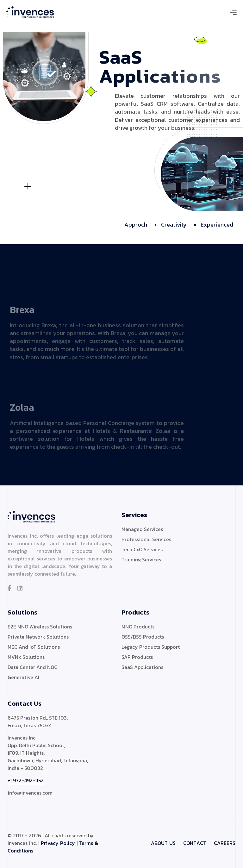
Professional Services (146, 539)
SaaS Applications (142, 667)
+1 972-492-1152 (26, 780)
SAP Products (137, 657)
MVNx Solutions (26, 657)
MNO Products (138, 627)
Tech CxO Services (142, 549)
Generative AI (23, 677)
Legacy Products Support (151, 647)
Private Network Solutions (38, 637)
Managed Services (142, 529)
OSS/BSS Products (143, 637)
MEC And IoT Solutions (34, 647)
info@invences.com (30, 793)
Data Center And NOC (32, 667)
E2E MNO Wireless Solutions (40, 627)
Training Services (141, 559)
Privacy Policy (58, 843)
